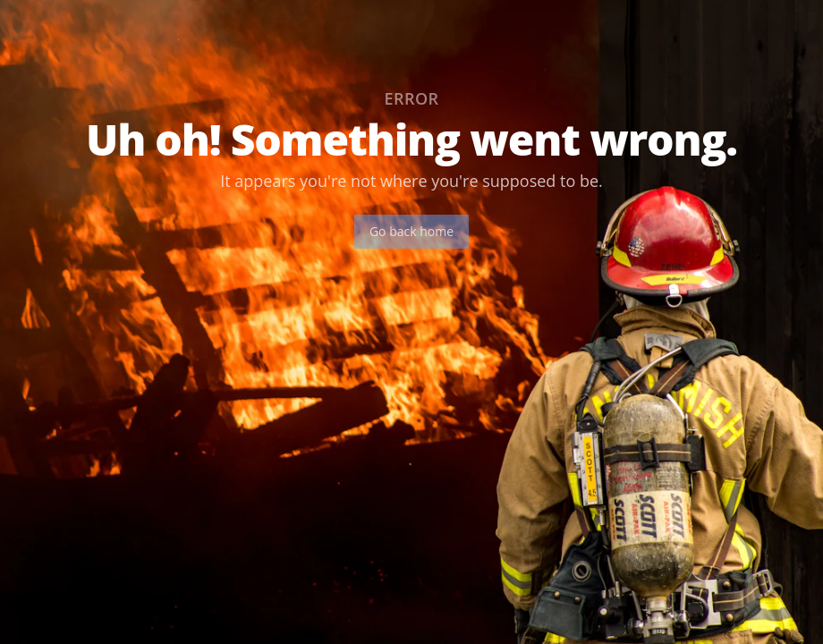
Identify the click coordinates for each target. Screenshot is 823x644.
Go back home (411, 231)
